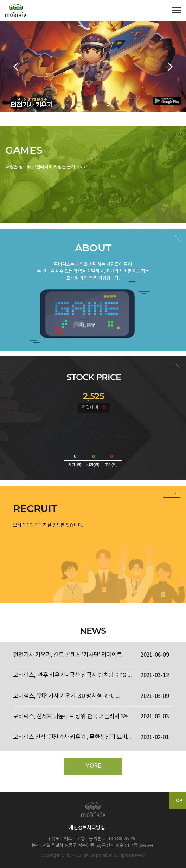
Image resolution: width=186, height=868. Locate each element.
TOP (177, 801)
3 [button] (108, 104)
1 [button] (79, 104)
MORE (93, 766)
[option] (93, 67)
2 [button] (94, 104)
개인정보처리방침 (87, 828)
